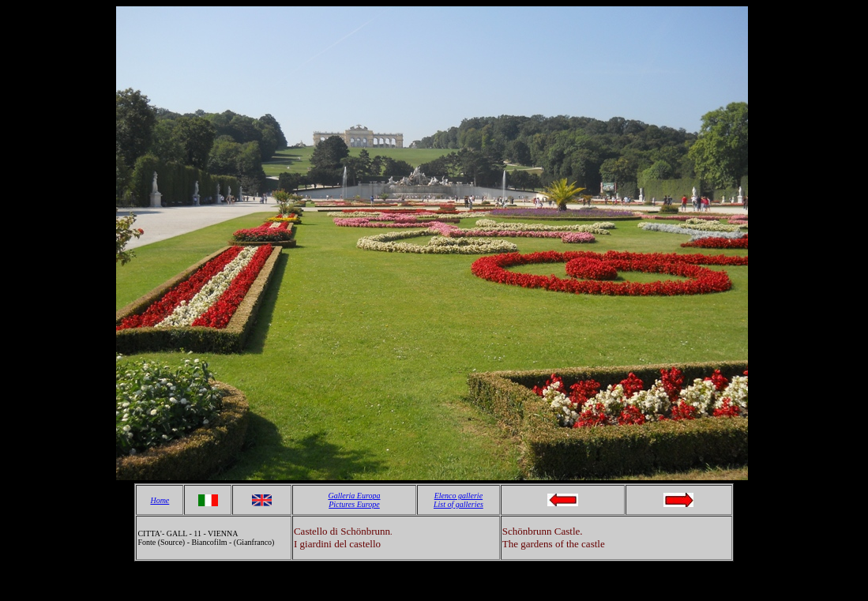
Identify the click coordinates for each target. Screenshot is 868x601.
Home (160, 500)
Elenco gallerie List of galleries (458, 500)
